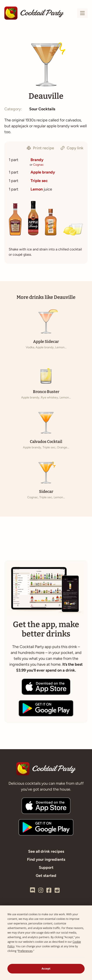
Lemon (37, 189)
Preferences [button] (25, 951)
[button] (40, 148)
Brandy (37, 160)
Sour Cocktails (42, 109)
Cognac (38, 165)
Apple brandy (43, 172)
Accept (46, 969)
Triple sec (39, 181)
